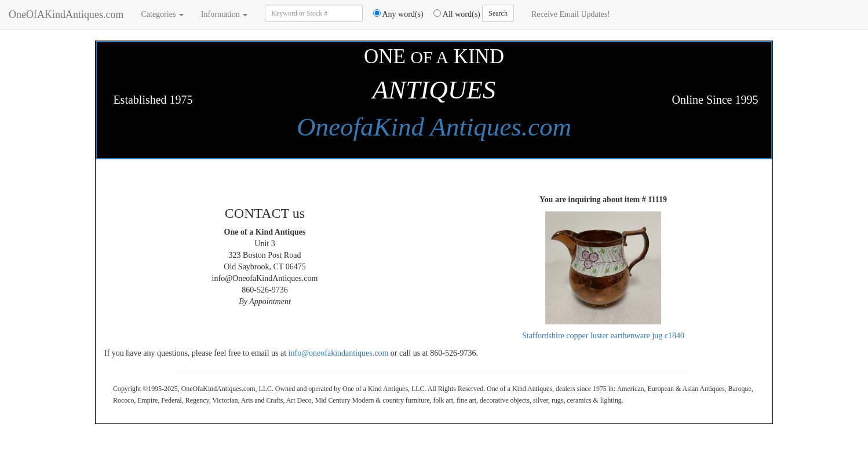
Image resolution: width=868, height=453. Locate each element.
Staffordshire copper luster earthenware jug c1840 (603, 336)
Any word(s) (394, 14)
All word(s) (453, 14)
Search (498, 13)
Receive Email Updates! (571, 14)
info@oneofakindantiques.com (339, 353)
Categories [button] (162, 14)
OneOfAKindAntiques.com (66, 14)
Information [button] (224, 14)
